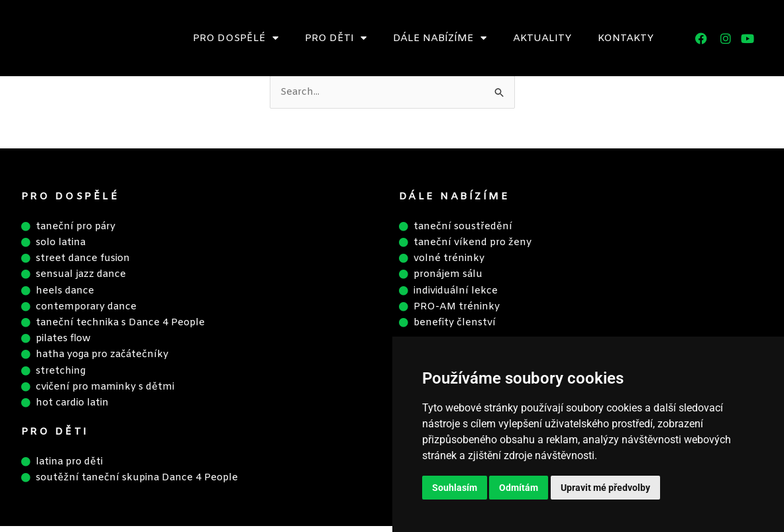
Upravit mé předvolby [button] (605, 488)
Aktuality (542, 38)
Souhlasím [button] (455, 488)
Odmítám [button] (519, 488)
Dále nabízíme (440, 38)
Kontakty (626, 38)
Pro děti (336, 38)
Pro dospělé (236, 38)
